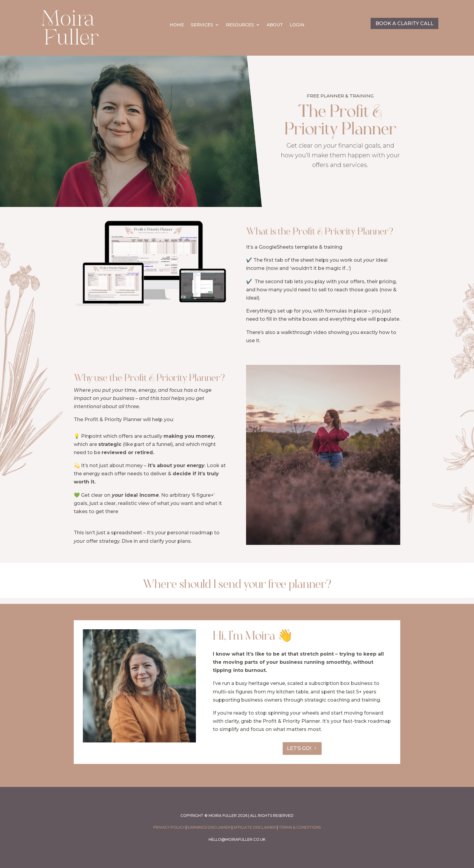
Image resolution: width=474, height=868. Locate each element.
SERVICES (202, 25)
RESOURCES (240, 25)
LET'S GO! (299, 748)
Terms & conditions (300, 827)
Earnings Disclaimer (209, 827)
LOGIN (297, 25)
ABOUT (275, 25)
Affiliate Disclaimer (255, 827)
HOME (177, 25)
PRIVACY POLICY (169, 827)
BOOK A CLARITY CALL (404, 23)
